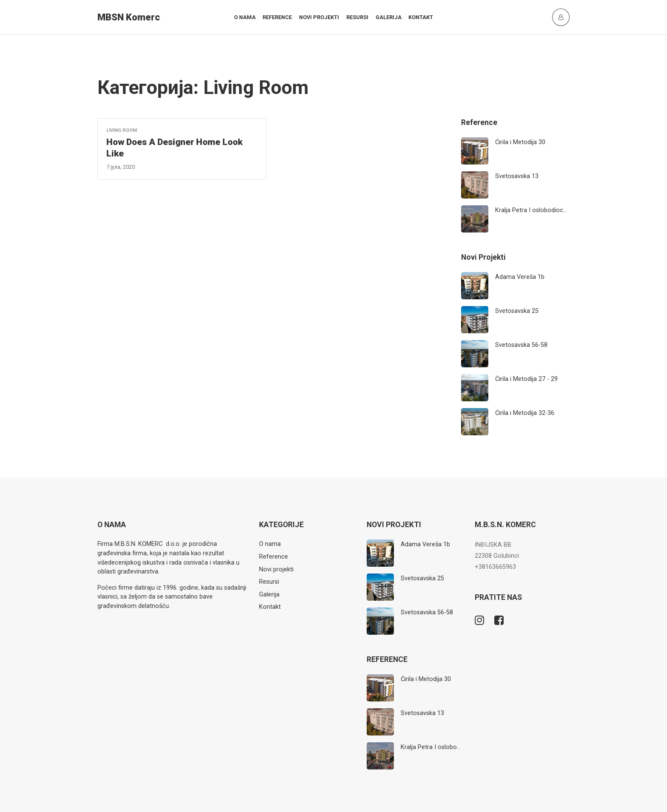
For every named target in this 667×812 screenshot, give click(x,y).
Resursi (357, 17)
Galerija (389, 17)
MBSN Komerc (129, 17)
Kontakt (421, 17)
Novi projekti (319, 17)
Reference (277, 17)
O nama (245, 17)
